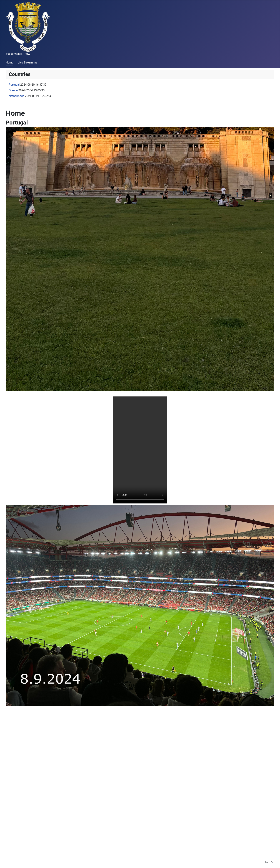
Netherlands (17, 96)
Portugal (14, 85)
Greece (13, 90)
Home (10, 63)
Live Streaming (27, 63)
